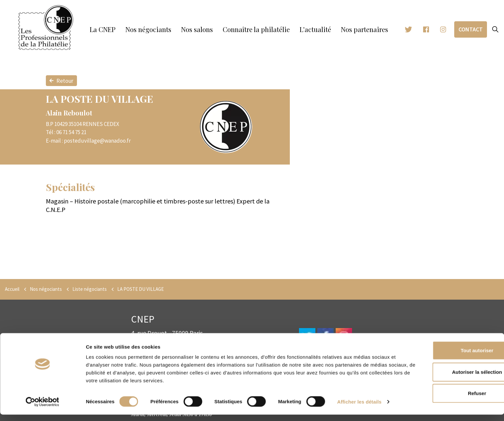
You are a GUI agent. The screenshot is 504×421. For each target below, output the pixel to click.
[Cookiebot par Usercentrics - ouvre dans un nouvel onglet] (42, 408)
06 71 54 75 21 (71, 132)
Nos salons (197, 29)
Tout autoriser (449, 357)
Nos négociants (148, 29)
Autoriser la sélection (449, 378)
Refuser (449, 400)
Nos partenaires (364, 29)
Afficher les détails (359, 408)
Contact (471, 29)
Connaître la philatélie (256, 29)
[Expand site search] (495, 29)
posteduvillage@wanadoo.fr (97, 141)
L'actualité (315, 29)
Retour (61, 81)
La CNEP (103, 29)
